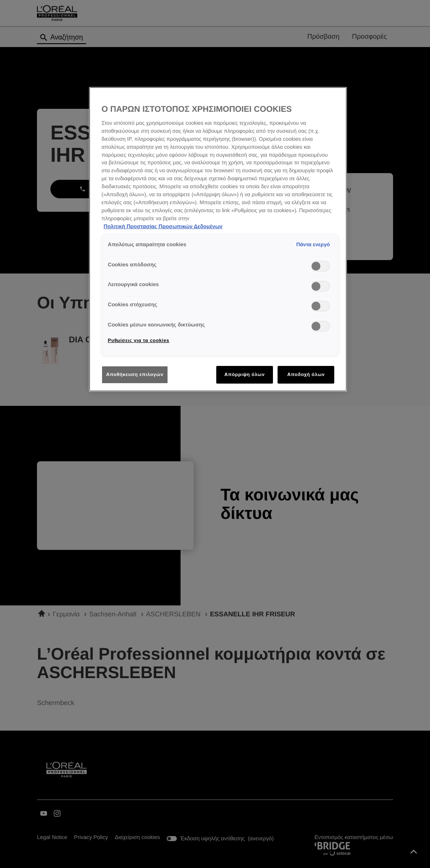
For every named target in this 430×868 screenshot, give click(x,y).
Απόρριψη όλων (244, 374)
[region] (218, 239)
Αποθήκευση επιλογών (135, 374)
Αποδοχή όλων (306, 374)
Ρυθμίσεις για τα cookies (139, 340)
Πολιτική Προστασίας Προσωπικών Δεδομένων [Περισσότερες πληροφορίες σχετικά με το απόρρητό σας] (163, 226)
